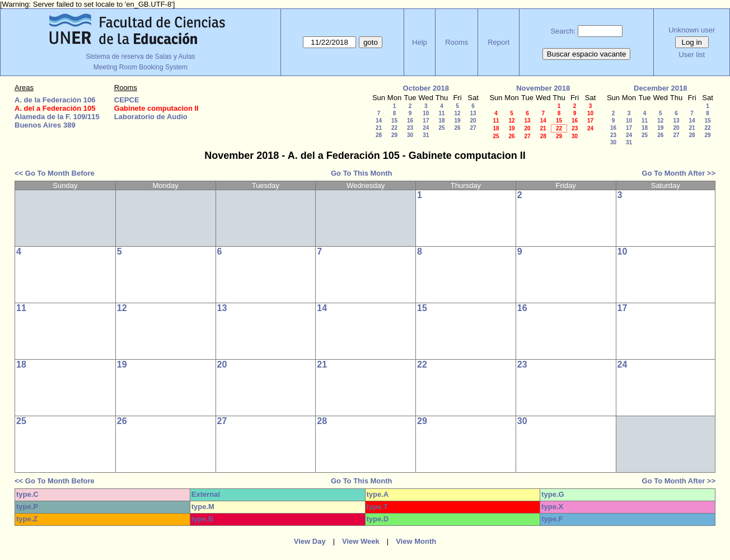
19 (457, 121)
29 (394, 135)
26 (457, 128)
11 (441, 113)
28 (379, 135)
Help (420, 42)
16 (410, 121)
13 (473, 113)
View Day (310, 541)
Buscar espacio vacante (587, 54)
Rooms (457, 42)
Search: (563, 31)
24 (426, 128)
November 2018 (543, 88)
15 (394, 121)
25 (441, 128)
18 (441, 121)
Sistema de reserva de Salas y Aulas (140, 57)
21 (379, 128)
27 (473, 128)
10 (426, 113)
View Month (416, 541)
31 (426, 135)
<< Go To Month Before (55, 173)
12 (457, 113)
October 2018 (426, 88)
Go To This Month (362, 173)
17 (426, 121)
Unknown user (692, 30)
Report (499, 42)
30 (410, 135)
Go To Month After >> (679, 173)
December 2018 (660, 88)
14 (379, 121)
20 (473, 121)
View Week (361, 541)
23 (410, 128)
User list (692, 55)
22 (394, 128)
